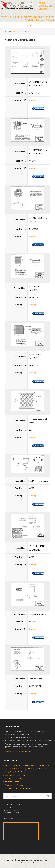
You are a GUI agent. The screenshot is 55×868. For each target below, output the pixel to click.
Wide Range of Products (14, 785)
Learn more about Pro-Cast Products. (18, 752)
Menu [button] (29, 25)
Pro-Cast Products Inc (27, 6)
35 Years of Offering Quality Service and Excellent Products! (27, 768)
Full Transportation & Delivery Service (19, 788)
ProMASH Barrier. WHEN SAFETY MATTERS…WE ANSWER (27, 765)
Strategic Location (12, 782)
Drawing (32, 100)
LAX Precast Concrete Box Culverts (18, 775)
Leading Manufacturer (14, 778)
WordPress (25, 862)
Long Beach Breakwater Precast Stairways (21, 772)
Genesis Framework (41, 860)
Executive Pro (26, 860)
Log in (32, 862)
